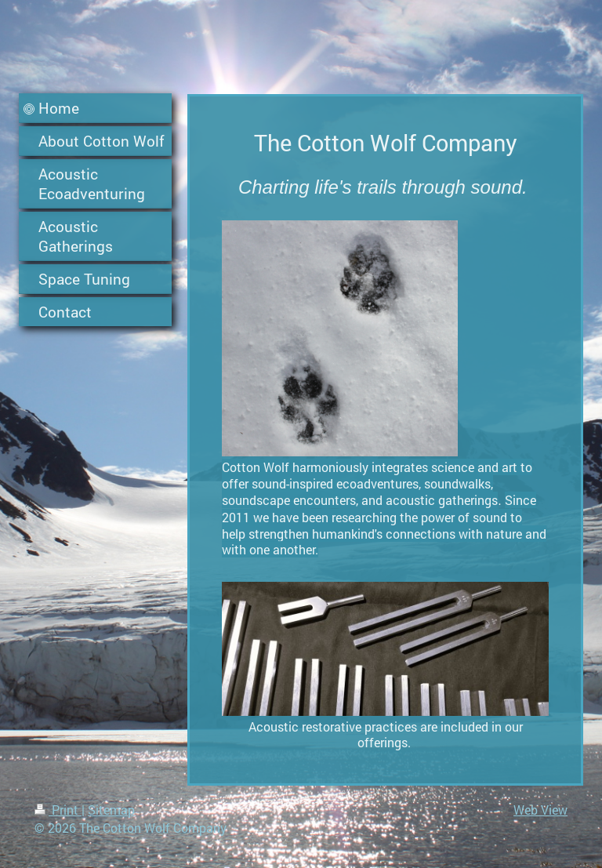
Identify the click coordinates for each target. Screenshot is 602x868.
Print (58, 810)
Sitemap (111, 810)
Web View (540, 810)
